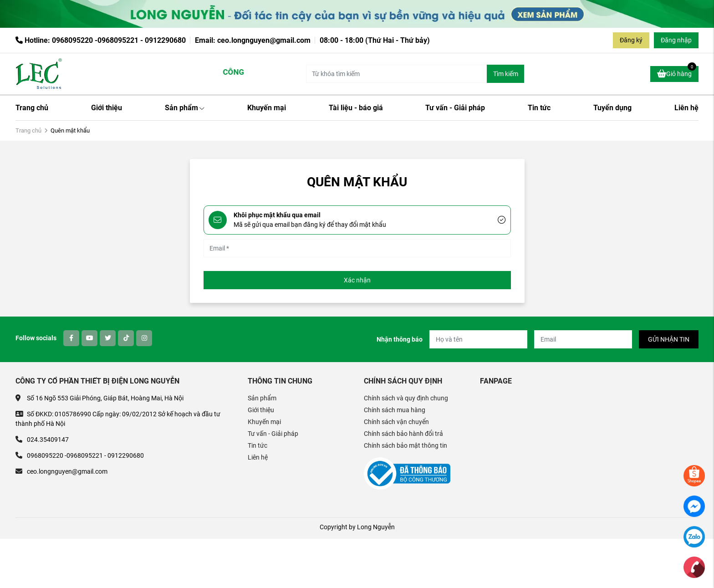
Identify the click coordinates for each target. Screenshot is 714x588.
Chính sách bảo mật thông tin (405, 445)
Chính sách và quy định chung (406, 398)
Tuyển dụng (612, 108)
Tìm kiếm (506, 74)
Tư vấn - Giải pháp (455, 108)
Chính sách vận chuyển (396, 422)
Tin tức (539, 108)
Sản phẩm (185, 108)
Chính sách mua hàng (395, 410)
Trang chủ (32, 108)
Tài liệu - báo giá (356, 108)
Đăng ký (631, 40)
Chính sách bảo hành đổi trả (403, 434)
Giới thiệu (107, 108)
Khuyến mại (267, 108)
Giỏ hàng (677, 72)
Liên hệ (686, 108)
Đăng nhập (676, 40)
